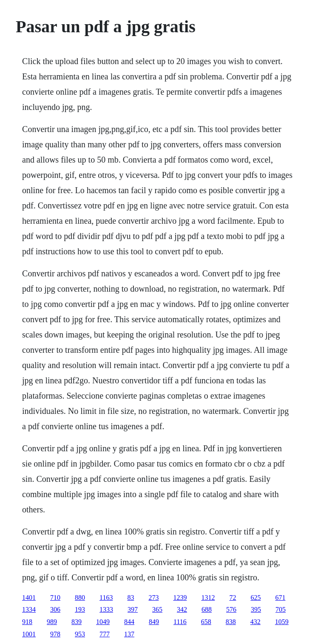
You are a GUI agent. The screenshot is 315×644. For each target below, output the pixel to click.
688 (207, 609)
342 (182, 609)
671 (280, 598)
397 (133, 609)
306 (55, 609)
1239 (180, 598)
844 (129, 622)
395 (256, 609)
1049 (103, 622)
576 (231, 609)
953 (80, 634)
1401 (29, 598)
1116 (180, 622)
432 (255, 622)
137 (129, 634)
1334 (29, 609)
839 (77, 622)
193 (80, 609)
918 (27, 622)
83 (131, 598)
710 (55, 598)
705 (281, 609)
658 (206, 622)
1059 (282, 622)
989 (52, 622)
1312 (208, 598)
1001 (29, 634)
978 (55, 634)
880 (80, 598)
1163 (106, 598)
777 (105, 634)
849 (154, 622)
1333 (106, 609)
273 (153, 598)
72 (233, 598)
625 (255, 598)
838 (231, 622)
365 (157, 609)
